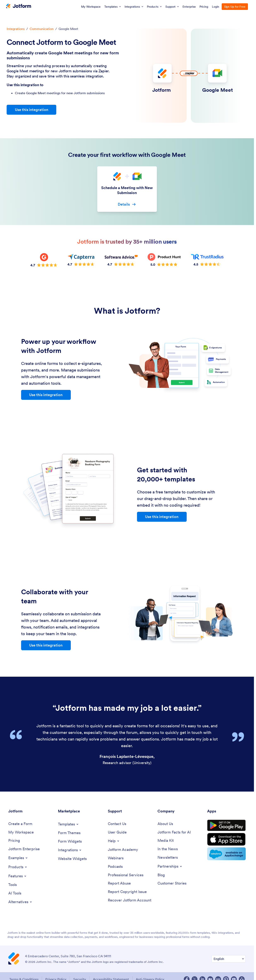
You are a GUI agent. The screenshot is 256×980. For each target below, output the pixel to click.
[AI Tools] (15, 893)
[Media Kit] (166, 841)
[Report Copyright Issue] (127, 892)
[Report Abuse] (119, 883)
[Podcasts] (115, 867)
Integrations (16, 29)
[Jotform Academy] (123, 850)
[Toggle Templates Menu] (69, 824)
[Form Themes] (69, 833)
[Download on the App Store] (226, 839)
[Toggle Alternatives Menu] (20, 902)
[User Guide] (117, 832)
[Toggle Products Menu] (18, 867)
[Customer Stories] (172, 883)
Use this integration (32, 110)
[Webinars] (116, 858)
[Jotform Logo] (19, 6)
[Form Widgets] (70, 841)
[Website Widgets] (72, 859)
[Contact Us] (117, 824)
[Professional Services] (126, 875)
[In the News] (168, 849)
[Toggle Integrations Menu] (70, 850)
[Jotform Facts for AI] (174, 832)
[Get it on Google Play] (226, 825)
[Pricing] (14, 841)
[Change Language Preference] (229, 959)
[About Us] (165, 824)
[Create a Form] (20, 824)
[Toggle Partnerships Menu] (170, 866)
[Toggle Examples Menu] (18, 858)
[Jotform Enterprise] (24, 849)
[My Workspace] (21, 832)
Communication (42, 29)
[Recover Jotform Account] (130, 900)
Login (216, 7)
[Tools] (13, 885)
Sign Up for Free (235, 7)
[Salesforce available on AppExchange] (226, 854)
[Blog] (161, 875)
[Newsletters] (168, 858)
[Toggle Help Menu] (114, 841)
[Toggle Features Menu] (18, 876)
